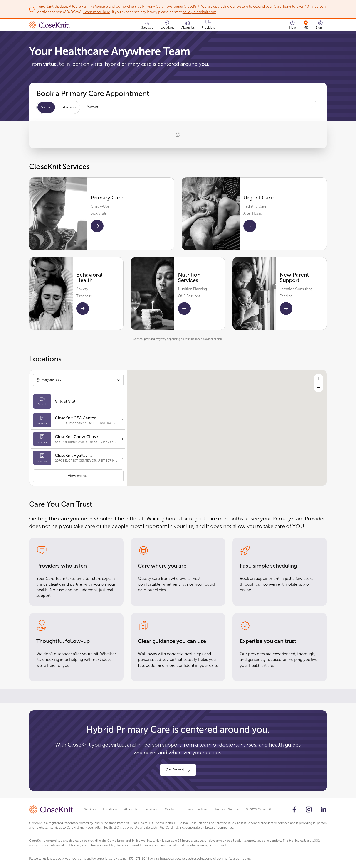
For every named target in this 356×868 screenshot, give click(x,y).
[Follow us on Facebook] (294, 809)
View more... (78, 476)
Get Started (178, 770)
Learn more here (97, 12)
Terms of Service (227, 809)
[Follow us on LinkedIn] (323, 809)
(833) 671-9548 (138, 859)
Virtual (46, 107)
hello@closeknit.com (199, 12)
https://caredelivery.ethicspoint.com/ (186, 859)
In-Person (68, 107)
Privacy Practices (196, 809)
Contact (171, 809)
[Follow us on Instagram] (309, 809)
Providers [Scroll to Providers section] (151, 809)
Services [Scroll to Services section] (90, 809)
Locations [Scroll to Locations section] (110, 809)
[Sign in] (320, 25)
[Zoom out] (319, 387)
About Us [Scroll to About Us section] (131, 809)
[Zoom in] (319, 378)
